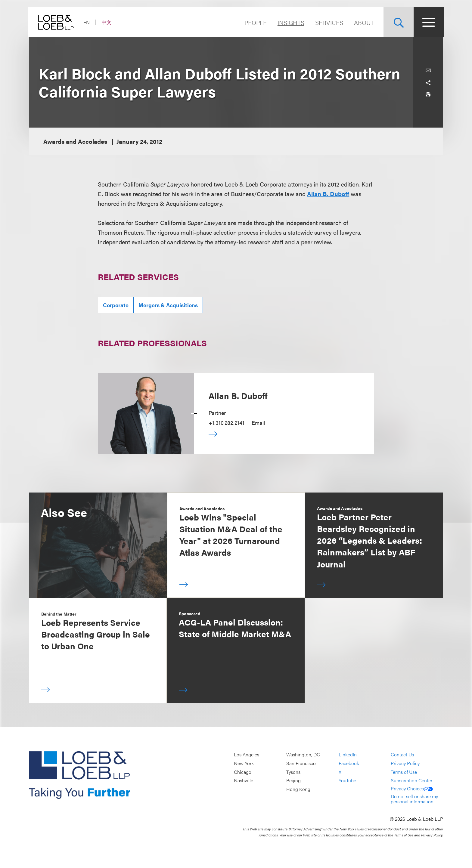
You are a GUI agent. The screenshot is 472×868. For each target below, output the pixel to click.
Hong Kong (298, 789)
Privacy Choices (412, 788)
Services (329, 22)
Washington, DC (303, 755)
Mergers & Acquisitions (168, 305)
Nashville (244, 780)
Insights (290, 22)
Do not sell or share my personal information (414, 799)
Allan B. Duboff (328, 194)
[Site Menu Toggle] (428, 22)
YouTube (347, 780)
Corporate (116, 305)
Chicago (243, 772)
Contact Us (402, 755)
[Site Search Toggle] (398, 22)
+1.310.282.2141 (227, 423)
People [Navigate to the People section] (255, 22)
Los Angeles (247, 755)
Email (258, 423)
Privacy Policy (405, 763)
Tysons (293, 772)
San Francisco (301, 763)
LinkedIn (348, 755)
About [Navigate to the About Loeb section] (363, 22)
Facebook (349, 763)
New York (244, 763)
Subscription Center (411, 780)
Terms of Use (404, 772)
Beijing (293, 780)
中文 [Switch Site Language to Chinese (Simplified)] (107, 22)
